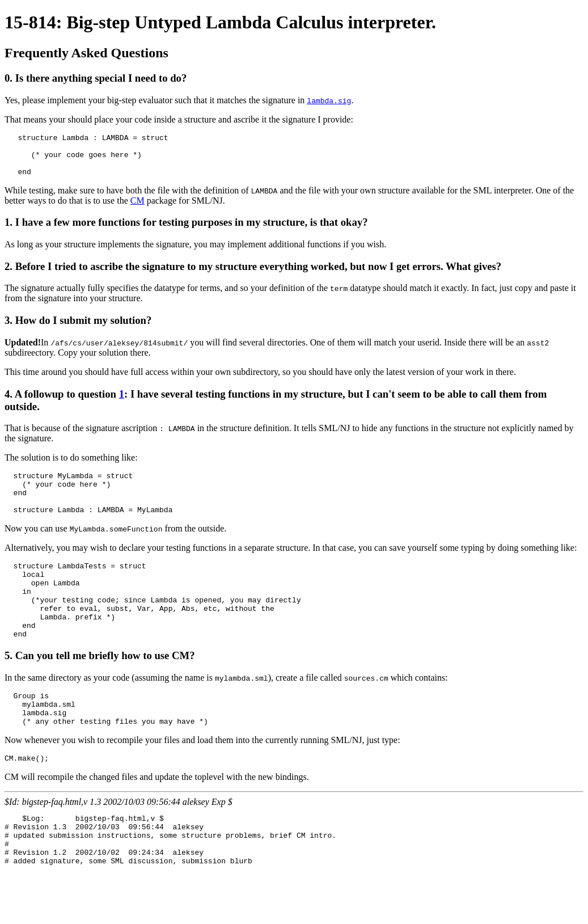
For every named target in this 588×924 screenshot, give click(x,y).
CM (138, 209)
